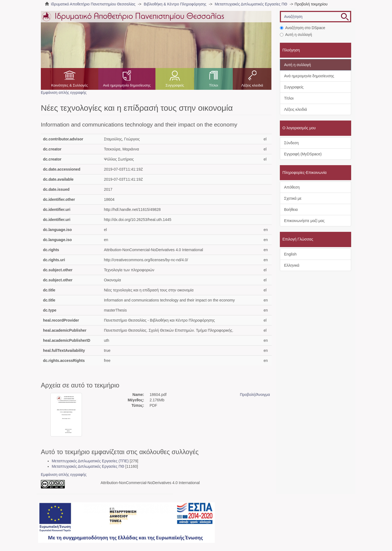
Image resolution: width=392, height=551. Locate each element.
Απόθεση (292, 187)
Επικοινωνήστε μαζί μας (304, 221)
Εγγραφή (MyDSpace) (303, 154)
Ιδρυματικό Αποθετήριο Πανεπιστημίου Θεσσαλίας (93, 4)
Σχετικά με (293, 198)
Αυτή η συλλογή (296, 35)
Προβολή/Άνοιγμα (255, 395)
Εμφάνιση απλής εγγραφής (64, 93)
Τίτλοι (214, 85)
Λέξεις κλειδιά (252, 85)
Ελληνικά (292, 265)
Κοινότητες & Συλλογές (70, 85)
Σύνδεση (292, 143)
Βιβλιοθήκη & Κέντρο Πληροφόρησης (175, 4)
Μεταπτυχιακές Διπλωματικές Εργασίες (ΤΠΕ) (90, 461)
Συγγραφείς (175, 85)
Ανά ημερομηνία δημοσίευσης (127, 85)
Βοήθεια (291, 210)
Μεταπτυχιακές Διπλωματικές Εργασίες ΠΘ (251, 4)
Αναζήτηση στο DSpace (303, 28)
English (290, 254)
